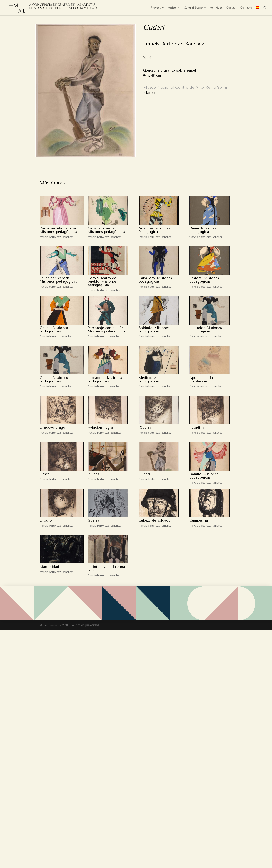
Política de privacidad (84, 625)
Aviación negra (100, 428)
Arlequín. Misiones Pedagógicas (154, 230)
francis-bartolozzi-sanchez (56, 237)
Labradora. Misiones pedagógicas (105, 380)
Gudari (144, 474)
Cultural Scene (193, 8)
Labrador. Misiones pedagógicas (206, 330)
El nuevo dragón (53, 428)
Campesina (199, 520)
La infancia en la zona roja (106, 569)
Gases (45, 474)
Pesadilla (197, 428)
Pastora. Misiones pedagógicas (204, 280)
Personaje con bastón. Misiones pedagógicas (106, 330)
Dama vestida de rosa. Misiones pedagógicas (58, 230)
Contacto (246, 8)
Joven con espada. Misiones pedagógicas (58, 280)
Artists (172, 8)
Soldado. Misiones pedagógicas (154, 330)
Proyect (156, 8)
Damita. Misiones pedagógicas (204, 476)
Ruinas (93, 474)
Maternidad (49, 567)
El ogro (46, 520)
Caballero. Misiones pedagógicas (155, 280)
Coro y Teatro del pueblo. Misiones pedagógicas (103, 282)
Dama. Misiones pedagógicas (203, 230)
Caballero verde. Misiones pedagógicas (106, 230)
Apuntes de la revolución (201, 380)
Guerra (93, 520)
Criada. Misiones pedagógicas (54, 330)
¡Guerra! (145, 428)
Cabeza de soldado (155, 520)
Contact (231, 8)
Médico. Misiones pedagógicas (153, 380)
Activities (216, 8)
